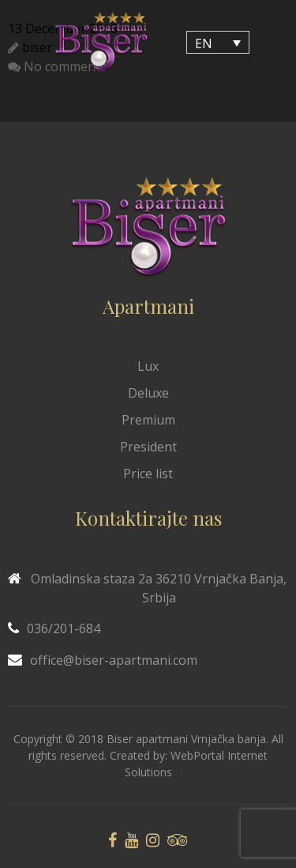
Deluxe (148, 393)
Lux (148, 366)
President (148, 447)
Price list (148, 474)
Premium (148, 420)
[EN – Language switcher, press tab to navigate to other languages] (218, 43)
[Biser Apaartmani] (101, 42)
